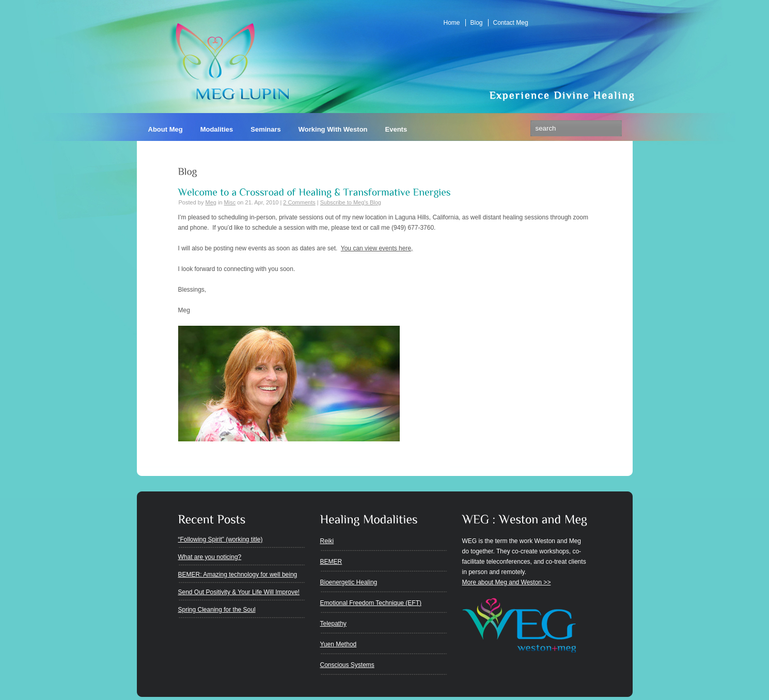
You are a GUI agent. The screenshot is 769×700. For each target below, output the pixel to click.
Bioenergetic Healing (349, 582)
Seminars (266, 129)
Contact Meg (511, 23)
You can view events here (376, 248)
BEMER (331, 562)
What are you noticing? (210, 557)
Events (396, 129)
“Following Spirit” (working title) (221, 539)
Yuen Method (339, 644)
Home (452, 23)
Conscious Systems (347, 665)
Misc (230, 202)
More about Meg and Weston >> (507, 582)
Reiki (327, 541)
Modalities (217, 129)
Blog (477, 23)
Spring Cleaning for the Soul (217, 610)
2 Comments (299, 202)
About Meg (166, 129)
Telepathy (333, 624)
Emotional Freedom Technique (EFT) (371, 603)
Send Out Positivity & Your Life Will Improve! (239, 592)
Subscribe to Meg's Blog (351, 202)
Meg (210, 202)
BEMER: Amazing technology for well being (238, 575)
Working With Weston (333, 129)
